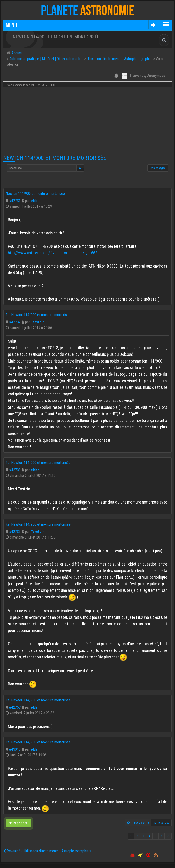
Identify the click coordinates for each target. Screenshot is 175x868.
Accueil (16, 53)
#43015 (15, 749)
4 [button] (149, 836)
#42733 (15, 470)
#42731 (15, 201)
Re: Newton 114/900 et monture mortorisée (38, 315)
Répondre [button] (19, 823)
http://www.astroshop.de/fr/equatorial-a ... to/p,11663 (53, 253)
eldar (35, 201)
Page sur (141, 823)
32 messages (158, 168)
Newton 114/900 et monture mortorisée (55, 158)
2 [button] (137, 836)
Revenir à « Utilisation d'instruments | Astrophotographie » (47, 851)
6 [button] (162, 836)
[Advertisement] (87, 121)
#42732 (15, 322)
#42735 (15, 532)
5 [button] (156, 836)
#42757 (15, 707)
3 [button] (143, 836)
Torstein (37, 322)
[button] (154, 25)
